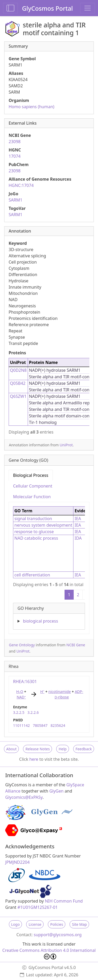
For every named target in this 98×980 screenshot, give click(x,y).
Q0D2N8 (18, 370)
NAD (21, 697)
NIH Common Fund (64, 901)
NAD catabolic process (36, 538)
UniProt (66, 445)
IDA (78, 538)
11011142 (21, 725)
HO (20, 692)
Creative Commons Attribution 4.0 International (49, 953)
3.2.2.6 (33, 712)
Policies (57, 924)
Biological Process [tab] (31, 475)
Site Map (79, 924)
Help (63, 749)
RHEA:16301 (25, 681)
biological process (41, 621)
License (35, 924)
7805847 (40, 725)
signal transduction (33, 519)
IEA (78, 519)
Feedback (84, 749)
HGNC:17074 (21, 185)
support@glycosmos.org (58, 935)
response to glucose (34, 532)
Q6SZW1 (18, 396)
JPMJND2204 (17, 862)
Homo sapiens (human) (31, 107)
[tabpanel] (49, 566)
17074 (15, 156)
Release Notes (38, 749)
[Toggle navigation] (88, 8)
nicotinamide (60, 692)
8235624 (58, 725)
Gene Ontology (22, 645)
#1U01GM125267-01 (38, 907)
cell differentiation (32, 575)
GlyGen (57, 791)
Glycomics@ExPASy (24, 797)
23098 (15, 142)
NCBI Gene (76, 645)
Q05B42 (18, 383)
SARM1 (16, 200)
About (11, 749)
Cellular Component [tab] (33, 486)
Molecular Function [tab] (32, 497)
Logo (16, 924)
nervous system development (43, 525)
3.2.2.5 (19, 712)
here (34, 759)
